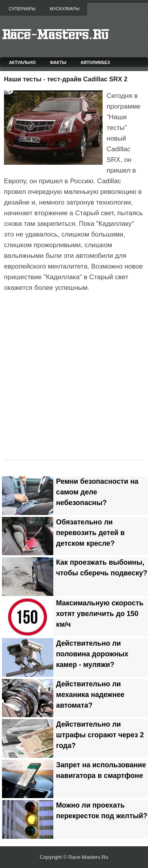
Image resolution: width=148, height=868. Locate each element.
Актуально (22, 62)
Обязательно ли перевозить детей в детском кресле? (90, 533)
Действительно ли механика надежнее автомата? (90, 695)
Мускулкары (65, 9)
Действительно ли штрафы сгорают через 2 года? (100, 735)
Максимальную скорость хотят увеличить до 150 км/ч (100, 614)
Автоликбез (95, 62)
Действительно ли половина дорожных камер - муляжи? (92, 654)
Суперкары (22, 9)
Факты (58, 62)
